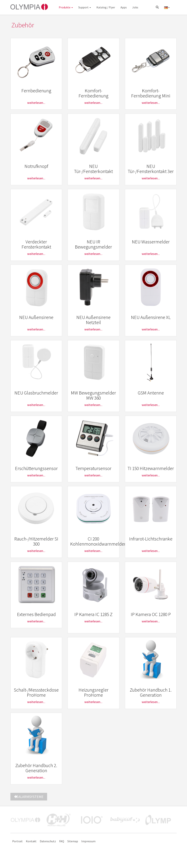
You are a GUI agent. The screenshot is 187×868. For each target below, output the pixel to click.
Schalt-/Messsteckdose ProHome (36, 692)
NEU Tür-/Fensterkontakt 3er (151, 169)
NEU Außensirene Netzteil (93, 320)
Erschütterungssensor (36, 468)
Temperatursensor (93, 468)
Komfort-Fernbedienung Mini (151, 93)
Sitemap (73, 841)
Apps (124, 7)
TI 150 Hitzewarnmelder (151, 468)
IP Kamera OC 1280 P (151, 614)
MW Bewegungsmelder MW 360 (93, 395)
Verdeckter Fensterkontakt (36, 244)
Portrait (17, 841)
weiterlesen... (36, 103)
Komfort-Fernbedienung (93, 93)
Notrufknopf (36, 166)
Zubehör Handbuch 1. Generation (151, 692)
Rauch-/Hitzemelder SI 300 (36, 541)
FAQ (62, 841)
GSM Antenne (151, 393)
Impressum (88, 841)
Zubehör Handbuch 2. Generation (36, 768)
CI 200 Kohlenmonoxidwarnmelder (98, 541)
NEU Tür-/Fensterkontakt (93, 169)
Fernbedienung (36, 91)
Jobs (135, 7)
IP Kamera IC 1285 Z (93, 614)
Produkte (66, 7)
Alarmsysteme (29, 797)
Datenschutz (48, 841)
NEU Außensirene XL (151, 317)
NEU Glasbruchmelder (36, 393)
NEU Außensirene (36, 317)
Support (85, 7)
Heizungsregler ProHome (93, 692)
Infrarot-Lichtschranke (151, 539)
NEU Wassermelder (151, 242)
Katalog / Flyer (106, 7)
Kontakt (31, 841)
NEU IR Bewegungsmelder (93, 244)
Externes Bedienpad (36, 614)
